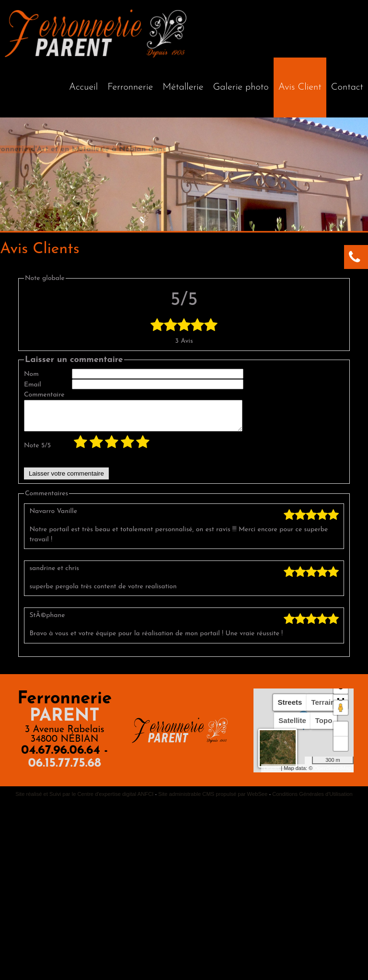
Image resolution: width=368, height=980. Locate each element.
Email (33, 385)
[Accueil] (83, 87)
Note (37, 451)
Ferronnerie (130, 87)
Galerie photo (241, 87)
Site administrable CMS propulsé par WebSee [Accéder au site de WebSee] (213, 800)
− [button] (341, 749)
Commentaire (44, 395)
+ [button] (341, 735)
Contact (347, 87)
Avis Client (300, 87)
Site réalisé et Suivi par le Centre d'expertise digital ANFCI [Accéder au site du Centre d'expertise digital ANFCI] (84, 800)
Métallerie (183, 87)
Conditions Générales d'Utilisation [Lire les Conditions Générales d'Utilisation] (312, 800)
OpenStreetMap (333, 774)
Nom (31, 374)
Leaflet (271, 774)
